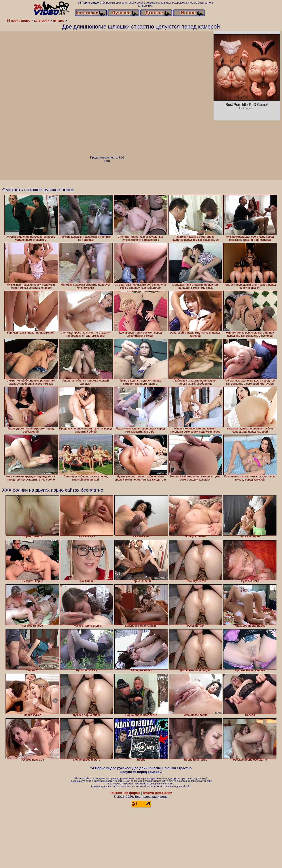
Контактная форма (125, 793)
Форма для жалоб (158, 793)
